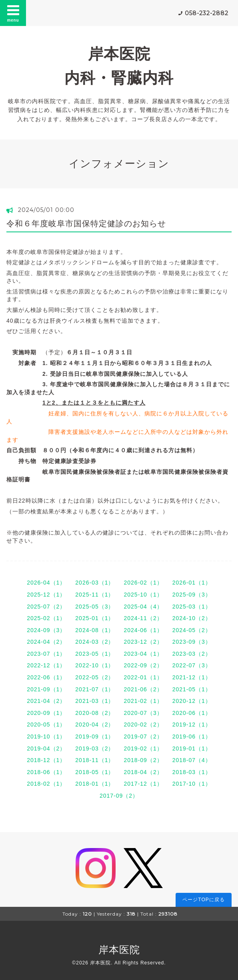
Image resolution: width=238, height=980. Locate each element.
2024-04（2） (46, 642)
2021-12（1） (192, 677)
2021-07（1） (95, 689)
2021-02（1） (143, 701)
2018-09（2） (143, 760)
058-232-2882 (207, 13)
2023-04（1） (143, 654)
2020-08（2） (95, 713)
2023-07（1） (46, 654)
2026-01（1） (192, 583)
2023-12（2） (143, 642)
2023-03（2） (192, 654)
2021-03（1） (95, 701)
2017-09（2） (119, 796)
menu (13, 13)
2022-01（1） (143, 677)
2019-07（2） (143, 736)
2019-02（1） (143, 748)
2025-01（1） (95, 618)
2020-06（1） (192, 713)
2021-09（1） (46, 689)
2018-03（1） (192, 772)
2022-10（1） (95, 665)
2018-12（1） (46, 760)
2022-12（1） (46, 665)
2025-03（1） (192, 607)
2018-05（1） (95, 772)
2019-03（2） (95, 748)
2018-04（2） (143, 772)
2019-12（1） (192, 725)
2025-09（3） (192, 595)
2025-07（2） (46, 607)
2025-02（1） (46, 618)
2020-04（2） (95, 725)
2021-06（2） (143, 689)
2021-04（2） (46, 701)
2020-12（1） (192, 701)
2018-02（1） (46, 784)
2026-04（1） (46, 583)
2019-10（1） (46, 736)
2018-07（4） (192, 760)
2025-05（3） (95, 607)
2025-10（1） (143, 595)
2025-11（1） (95, 595)
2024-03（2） (95, 642)
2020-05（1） (46, 725)
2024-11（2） (143, 618)
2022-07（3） (192, 665)
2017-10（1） (192, 784)
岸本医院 (119, 950)
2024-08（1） (95, 630)
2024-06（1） (143, 630)
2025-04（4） (143, 607)
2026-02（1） (143, 583)
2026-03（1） (95, 583)
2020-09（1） (46, 713)
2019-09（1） (95, 736)
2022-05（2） (95, 677)
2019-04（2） (46, 748)
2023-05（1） (95, 654)
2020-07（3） (143, 713)
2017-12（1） (143, 784)
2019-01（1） (192, 748)
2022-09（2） (143, 665)
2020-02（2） (143, 725)
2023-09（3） (192, 642)
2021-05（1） (192, 689)
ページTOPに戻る (203, 900)
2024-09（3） (46, 630)
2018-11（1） (95, 760)
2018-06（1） (46, 772)
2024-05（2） (192, 630)
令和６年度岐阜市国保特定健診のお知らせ (86, 224)
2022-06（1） (46, 677)
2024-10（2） (192, 618)
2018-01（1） (95, 784)
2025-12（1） (46, 595)
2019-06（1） (192, 736)
